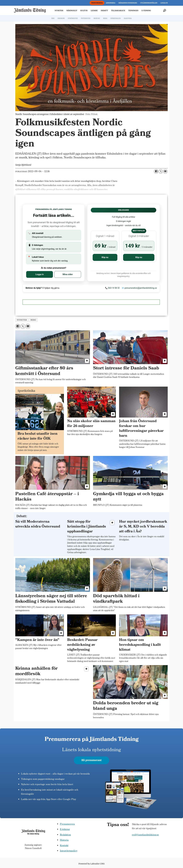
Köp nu (105, 257)
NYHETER (59, 11)
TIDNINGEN (133, 11)
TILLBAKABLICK (118, 11)
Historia (64, 840)
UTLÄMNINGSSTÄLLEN (149, 3)
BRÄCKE (97, 18)
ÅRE (53, 18)
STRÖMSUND (73, 18)
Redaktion (65, 835)
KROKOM (61, 18)
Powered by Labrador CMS (91, 864)
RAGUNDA (128, 18)
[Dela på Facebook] (156, 171)
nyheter (22, 320)
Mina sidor (68, 274)
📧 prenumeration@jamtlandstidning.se (139, 288)
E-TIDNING (146, 11)
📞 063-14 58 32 (112, 288)
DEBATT (104, 11)
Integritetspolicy (69, 851)
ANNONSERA (111, 3)
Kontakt (64, 846)
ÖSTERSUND (86, 18)
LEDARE (94, 11)
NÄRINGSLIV (72, 11)
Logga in (40, 274)
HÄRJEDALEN (116, 18)
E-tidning (65, 830)
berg (33, 320)
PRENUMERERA (97, 3)
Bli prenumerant (92, 760)
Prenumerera (67, 824)
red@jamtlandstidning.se (145, 835)
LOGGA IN (164, 3)
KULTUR (84, 11)
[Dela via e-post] (165, 171)
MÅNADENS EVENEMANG (128, 3)
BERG (105, 18)
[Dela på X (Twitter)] (161, 171)
